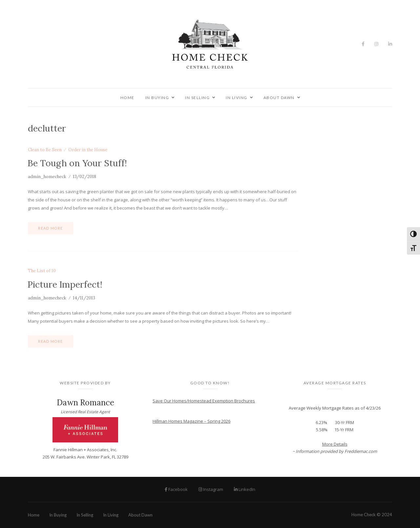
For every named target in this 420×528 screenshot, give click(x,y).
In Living (237, 98)
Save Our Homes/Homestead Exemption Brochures (204, 401)
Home (127, 98)
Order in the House (88, 150)
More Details (335, 444)
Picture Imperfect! (65, 284)
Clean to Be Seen (45, 150)
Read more (51, 228)
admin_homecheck (47, 177)
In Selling (197, 98)
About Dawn (279, 98)
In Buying (157, 98)
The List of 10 (42, 271)
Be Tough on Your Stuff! (77, 163)
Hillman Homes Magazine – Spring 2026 (191, 421)
